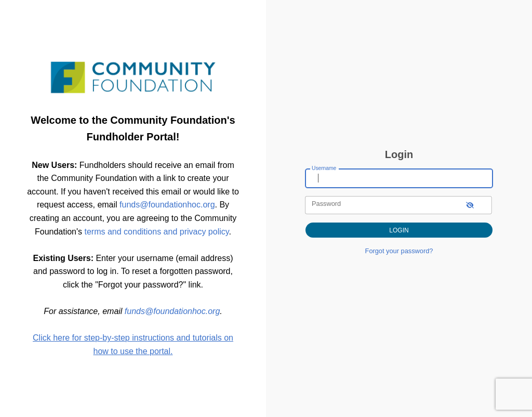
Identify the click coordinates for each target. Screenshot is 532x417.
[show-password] (470, 205)
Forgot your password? (399, 251)
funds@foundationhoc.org (167, 205)
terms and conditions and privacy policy (157, 232)
